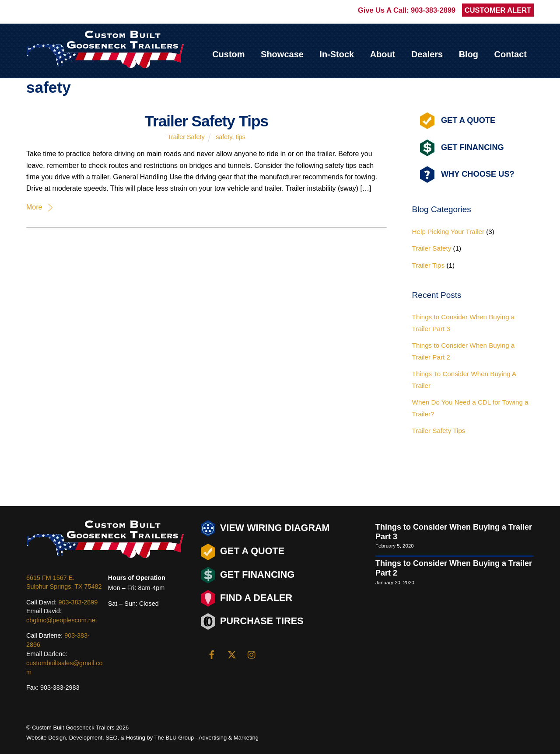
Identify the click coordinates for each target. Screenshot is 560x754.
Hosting (136, 738)
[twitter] (232, 654)
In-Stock (337, 54)
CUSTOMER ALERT (498, 10)
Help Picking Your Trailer (448, 232)
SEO (111, 738)
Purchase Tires (252, 621)
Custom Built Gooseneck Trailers (73, 728)
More (34, 207)
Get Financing (462, 148)
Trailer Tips (429, 265)
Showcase (282, 54)
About (383, 54)
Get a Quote (243, 552)
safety (224, 137)
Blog (469, 54)
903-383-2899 (433, 10)
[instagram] (252, 654)
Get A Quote (458, 121)
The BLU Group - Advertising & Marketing (206, 738)
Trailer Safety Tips (206, 121)
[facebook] (212, 654)
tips (240, 137)
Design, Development (75, 738)
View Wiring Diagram (265, 528)
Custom (228, 54)
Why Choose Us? (467, 175)
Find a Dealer (247, 598)
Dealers (427, 54)
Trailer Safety (186, 137)
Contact (511, 54)
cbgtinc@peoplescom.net (62, 620)
